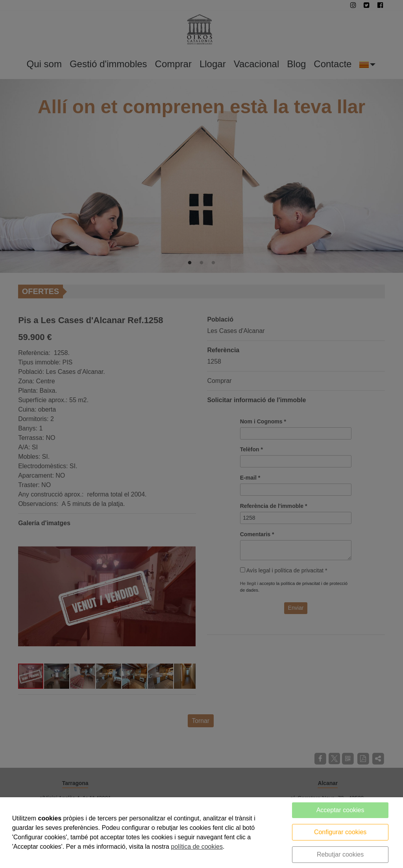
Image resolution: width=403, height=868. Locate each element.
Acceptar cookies (340, 810)
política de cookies (197, 847)
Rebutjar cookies (340, 854)
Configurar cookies (340, 832)
